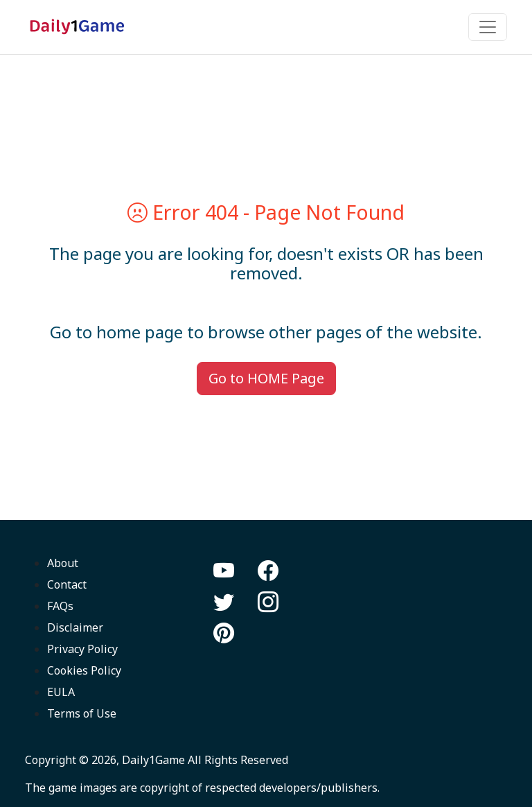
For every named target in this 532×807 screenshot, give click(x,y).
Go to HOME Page (266, 378)
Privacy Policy (82, 649)
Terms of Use (82, 713)
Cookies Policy (84, 670)
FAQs (60, 606)
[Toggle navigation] (488, 27)
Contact (67, 584)
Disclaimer (75, 627)
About (63, 563)
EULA (61, 692)
